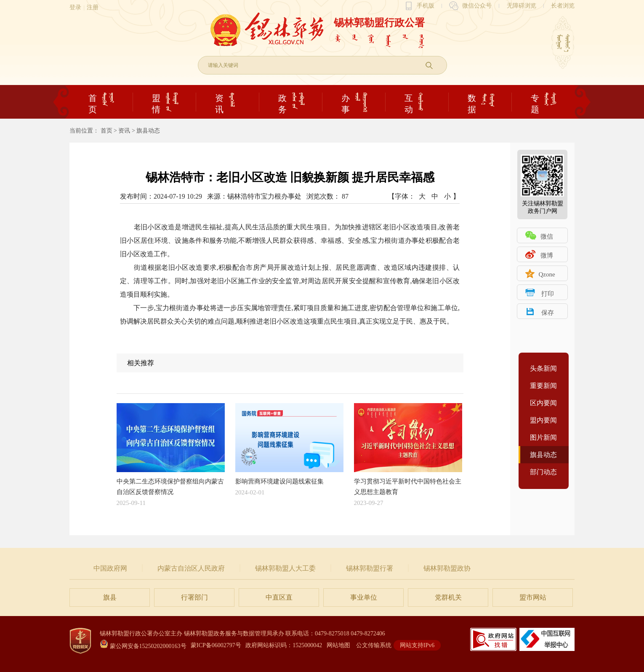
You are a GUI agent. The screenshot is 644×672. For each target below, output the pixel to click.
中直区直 (279, 597)
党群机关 (448, 597)
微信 (547, 236)
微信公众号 (477, 6)
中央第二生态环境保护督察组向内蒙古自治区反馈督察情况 (171, 449)
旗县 (110, 597)
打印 (548, 294)
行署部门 (194, 597)
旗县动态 (148, 131)
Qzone (547, 274)
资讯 (124, 131)
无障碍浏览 (522, 6)
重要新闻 (543, 386)
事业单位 (364, 597)
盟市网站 (533, 597)
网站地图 (338, 645)
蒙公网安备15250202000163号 (143, 646)
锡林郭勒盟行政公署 (379, 23)
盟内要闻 (543, 420)
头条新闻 (543, 368)
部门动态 (543, 472)
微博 (547, 255)
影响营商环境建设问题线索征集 (289, 444)
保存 (548, 313)
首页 (106, 131)
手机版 (426, 6)
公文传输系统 (374, 645)
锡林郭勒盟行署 (370, 568)
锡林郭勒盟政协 (447, 568)
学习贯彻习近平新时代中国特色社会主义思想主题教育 (408, 449)
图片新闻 (543, 437)
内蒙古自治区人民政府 (191, 568)
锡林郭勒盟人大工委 (285, 568)
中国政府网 (110, 568)
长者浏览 (563, 6)
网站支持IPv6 (417, 645)
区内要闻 (543, 403)
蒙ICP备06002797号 (216, 645)
